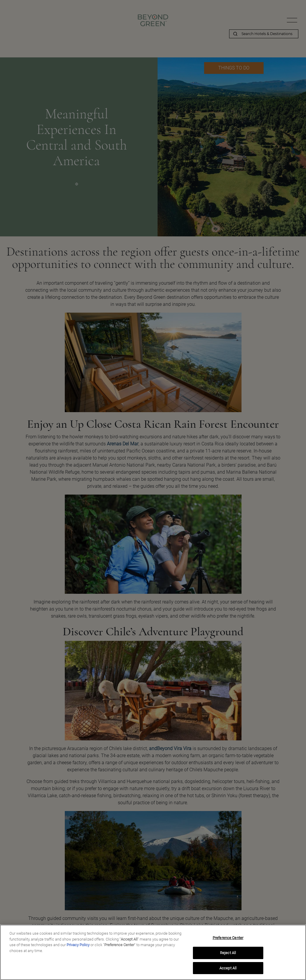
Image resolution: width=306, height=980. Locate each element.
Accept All (228, 970)
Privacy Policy (78, 947)
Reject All (228, 955)
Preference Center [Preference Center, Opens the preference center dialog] (228, 940)
